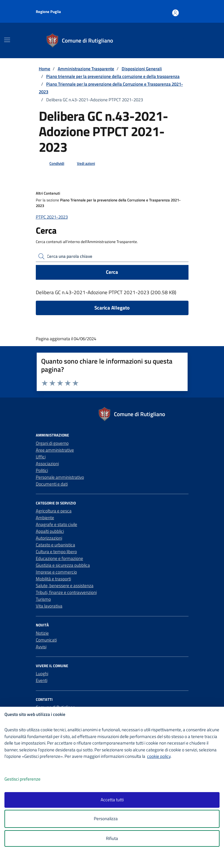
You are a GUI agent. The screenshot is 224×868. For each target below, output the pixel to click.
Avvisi (41, 647)
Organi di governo (52, 443)
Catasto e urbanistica (55, 545)
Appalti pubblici (50, 531)
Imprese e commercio (56, 572)
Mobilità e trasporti (53, 579)
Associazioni (47, 464)
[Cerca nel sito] (182, 40)
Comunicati (46, 640)
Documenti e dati (52, 484)
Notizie (42, 633)
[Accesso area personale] (185, 10)
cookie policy (159, 756)
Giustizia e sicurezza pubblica (63, 565)
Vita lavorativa (49, 606)
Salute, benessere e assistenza (65, 586)
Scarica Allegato (112, 308)
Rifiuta (112, 838)
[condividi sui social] (52, 164)
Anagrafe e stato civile (57, 524)
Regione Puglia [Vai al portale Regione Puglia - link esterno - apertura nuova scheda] (48, 12)
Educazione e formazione (59, 558)
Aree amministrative (55, 450)
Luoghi (42, 674)
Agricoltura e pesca (54, 511)
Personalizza (112, 819)
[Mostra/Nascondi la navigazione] (7, 40)
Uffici (41, 457)
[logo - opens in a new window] (114, 860)
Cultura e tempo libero (56, 552)
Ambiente (45, 518)
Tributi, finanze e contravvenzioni (66, 592)
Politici (42, 470)
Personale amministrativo (60, 477)
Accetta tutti (112, 800)
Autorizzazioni (49, 538)
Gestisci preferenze (29, 779)
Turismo (43, 599)
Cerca (112, 272)
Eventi (42, 680)
